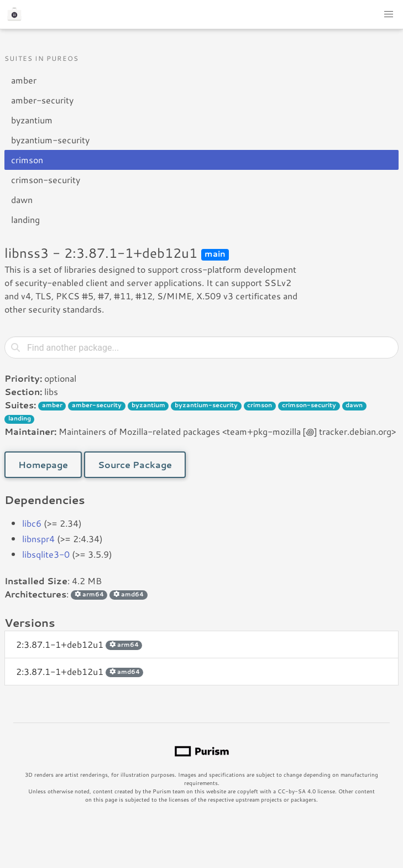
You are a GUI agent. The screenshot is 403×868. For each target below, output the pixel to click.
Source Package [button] (135, 464)
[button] (389, 14)
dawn (22, 199)
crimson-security (46, 180)
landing (25, 219)
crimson (27, 160)
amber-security (42, 100)
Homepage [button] (43, 464)
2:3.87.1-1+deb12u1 (79, 644)
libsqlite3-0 (46, 554)
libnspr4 (38, 539)
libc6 (32, 523)
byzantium (32, 120)
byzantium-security (50, 140)
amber (24, 80)
